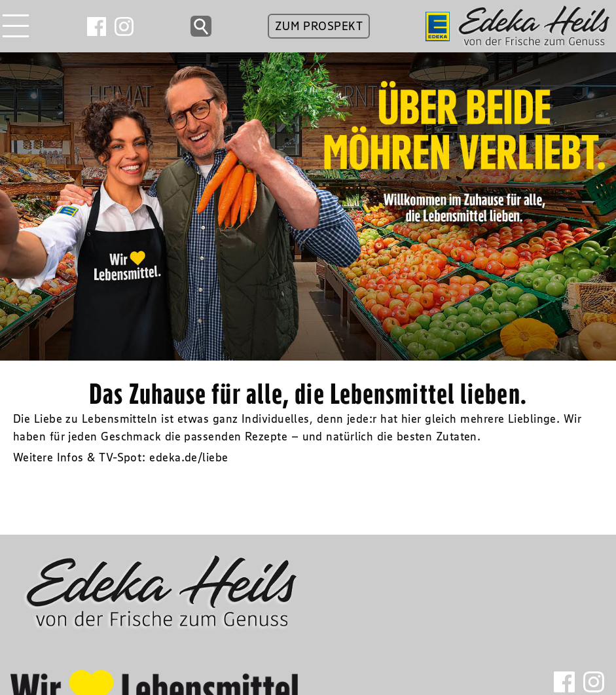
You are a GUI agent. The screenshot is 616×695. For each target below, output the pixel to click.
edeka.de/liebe (189, 457)
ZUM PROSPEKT (319, 26)
